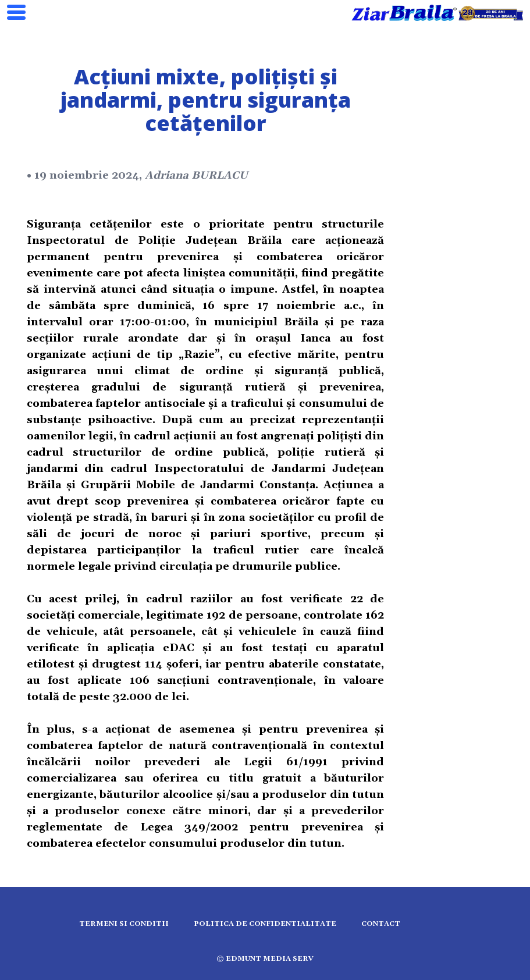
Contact (381, 924)
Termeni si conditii (124, 924)
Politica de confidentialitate (265, 924)
